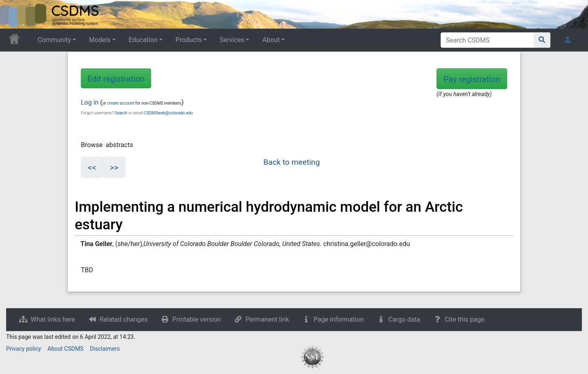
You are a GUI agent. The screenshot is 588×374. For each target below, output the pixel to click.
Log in (90, 102)
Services (232, 40)
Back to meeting (292, 162)
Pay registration (472, 79)
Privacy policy (23, 349)
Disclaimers (105, 349)
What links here (53, 319)
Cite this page (464, 319)
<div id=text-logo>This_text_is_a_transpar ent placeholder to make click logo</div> (13, 14)
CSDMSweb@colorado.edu (168, 113)
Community (54, 40)
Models (100, 40)
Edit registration (116, 79)
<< (92, 168)
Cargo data (404, 319)
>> (114, 168)
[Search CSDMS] (487, 40)
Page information (339, 319)
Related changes (124, 319)
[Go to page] (542, 40)
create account (120, 103)
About (271, 40)
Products (189, 40)
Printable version (197, 319)
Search (121, 113)
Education (143, 40)
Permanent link (267, 319)
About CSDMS (65, 349)
